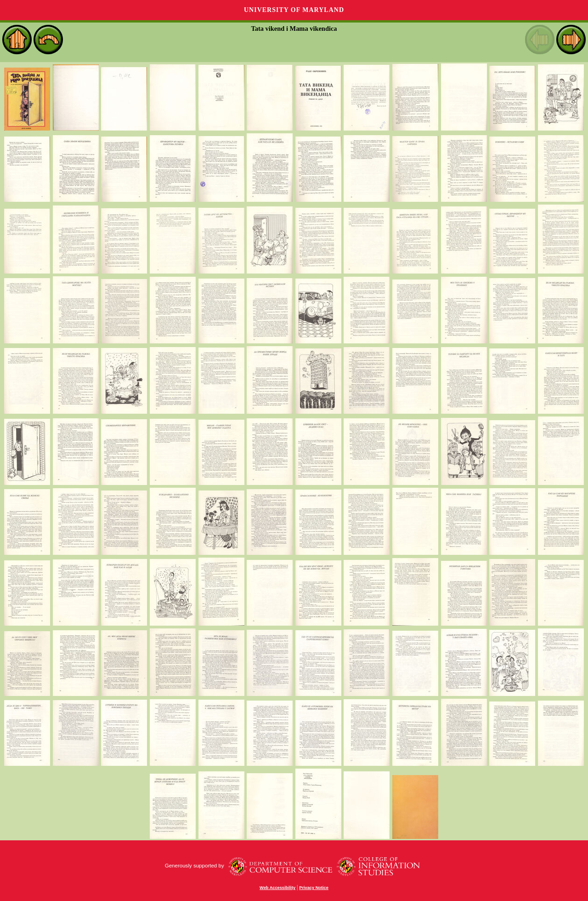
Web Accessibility (277, 888)
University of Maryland (294, 10)
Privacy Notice (314, 888)
